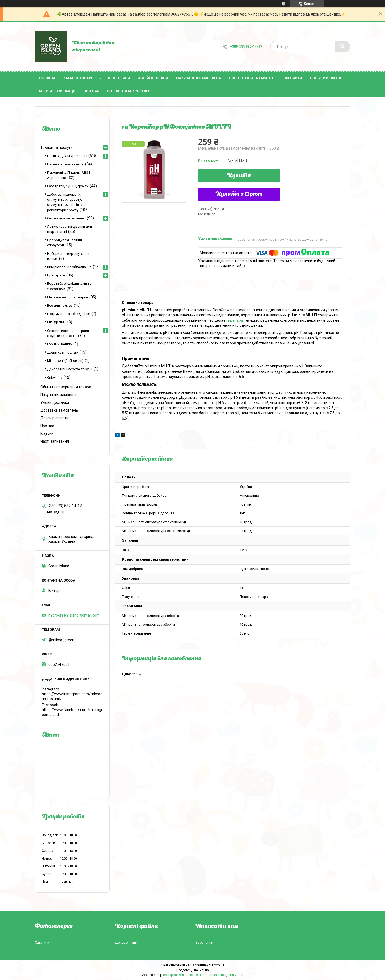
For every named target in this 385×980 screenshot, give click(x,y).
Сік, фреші (55, 322)
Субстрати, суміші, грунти (68, 186)
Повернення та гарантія (252, 78)
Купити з (239, 194)
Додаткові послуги (63, 352)
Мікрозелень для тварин (68, 297)
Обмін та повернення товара (66, 387)
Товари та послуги (57, 147)
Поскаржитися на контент (181, 975)
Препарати (56, 275)
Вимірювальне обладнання (69, 267)
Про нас (91, 91)
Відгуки (47, 434)
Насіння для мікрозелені (67, 156)
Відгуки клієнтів (326, 78)
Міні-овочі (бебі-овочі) (65, 361)
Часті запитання (55, 441)
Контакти (293, 78)
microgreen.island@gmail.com (74, 615)
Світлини (42, 942)
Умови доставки (55, 402)
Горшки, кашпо (59, 344)
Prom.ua (218, 965)
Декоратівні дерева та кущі (70, 369)
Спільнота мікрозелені (129, 91)
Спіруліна (55, 377)
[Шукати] (342, 47)
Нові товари (118, 78)
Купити (239, 176)
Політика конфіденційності (224, 975)
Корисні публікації (57, 91)
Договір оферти (54, 418)
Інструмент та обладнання (69, 314)
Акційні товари (153, 78)
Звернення (204, 942)
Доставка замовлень (59, 410)
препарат (236, 320)
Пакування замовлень (199, 78)
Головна (47, 78)
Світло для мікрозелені (66, 218)
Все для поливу (60, 305)
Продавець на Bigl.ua (193, 970)
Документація (126, 942)
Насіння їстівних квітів (65, 164)
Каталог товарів (79, 78)
